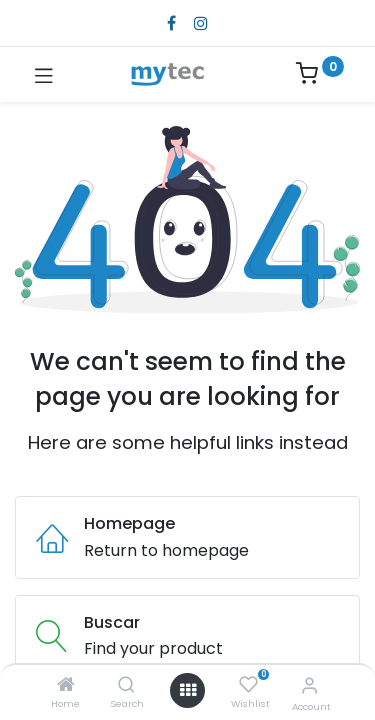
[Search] (126, 685)
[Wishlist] (248, 685)
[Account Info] (309, 685)
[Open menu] (188, 690)
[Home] (66, 685)
